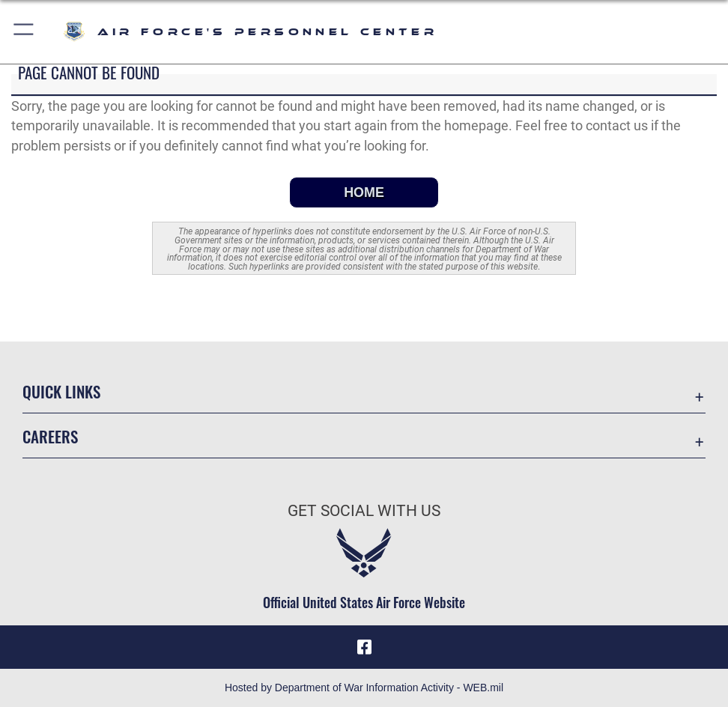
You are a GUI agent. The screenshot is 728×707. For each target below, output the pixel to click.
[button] (24, 32)
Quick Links (61, 391)
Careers (50, 436)
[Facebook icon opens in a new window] (364, 647)
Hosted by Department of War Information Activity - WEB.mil (364, 688)
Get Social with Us (364, 510)
